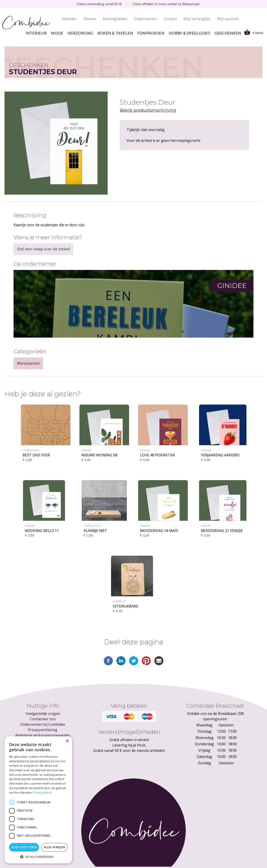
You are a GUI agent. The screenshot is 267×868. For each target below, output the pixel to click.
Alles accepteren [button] (24, 847)
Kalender (69, 19)
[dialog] (38, 800)
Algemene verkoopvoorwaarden (43, 735)
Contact (170, 19)
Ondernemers (146, 19)
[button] (38, 857)
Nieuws (90, 19)
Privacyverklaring (43, 730)
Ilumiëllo (120, 601)
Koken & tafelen (115, 33)
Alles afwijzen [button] (55, 847)
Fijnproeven (151, 33)
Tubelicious (31, 450)
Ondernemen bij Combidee (43, 724)
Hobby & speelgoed (189, 33)
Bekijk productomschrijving (148, 110)
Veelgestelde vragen (43, 714)
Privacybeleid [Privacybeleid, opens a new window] (42, 793)
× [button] (67, 741)
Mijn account (228, 19)
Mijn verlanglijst (197, 19)
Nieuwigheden (115, 19)
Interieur (36, 33)
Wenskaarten (28, 363)
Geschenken (228, 33)
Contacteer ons (43, 719)
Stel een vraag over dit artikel (43, 249)
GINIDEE (86, 450)
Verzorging (80, 33)
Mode (57, 33)
